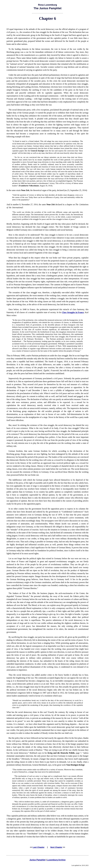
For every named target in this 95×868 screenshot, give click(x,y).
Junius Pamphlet (37, 860)
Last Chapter (39, 847)
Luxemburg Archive (56, 860)
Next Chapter (56, 847)
